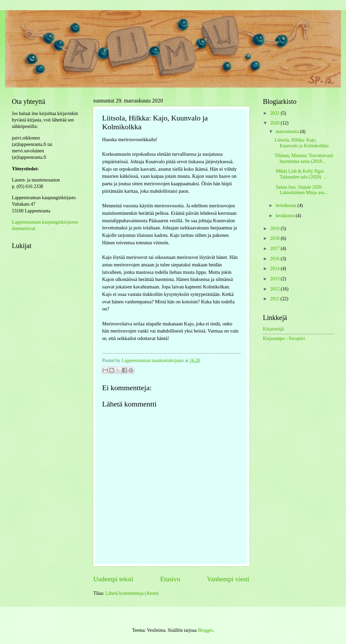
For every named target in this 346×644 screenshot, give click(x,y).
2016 (275, 259)
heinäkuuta (287, 205)
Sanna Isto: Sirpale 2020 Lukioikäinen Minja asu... (301, 190)
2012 (275, 289)
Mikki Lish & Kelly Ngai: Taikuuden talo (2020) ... (301, 174)
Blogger (205, 630)
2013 (275, 279)
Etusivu (170, 579)
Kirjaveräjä (273, 329)
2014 (275, 269)
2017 (275, 249)
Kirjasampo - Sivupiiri (284, 338)
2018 (275, 238)
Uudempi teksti (113, 579)
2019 (275, 229)
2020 (275, 123)
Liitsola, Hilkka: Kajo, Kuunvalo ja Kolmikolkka (301, 143)
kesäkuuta (286, 216)
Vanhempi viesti (228, 579)
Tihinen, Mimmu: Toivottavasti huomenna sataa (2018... (304, 158)
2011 (275, 299)
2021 (275, 113)
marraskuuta (288, 131)
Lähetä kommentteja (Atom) (132, 593)
